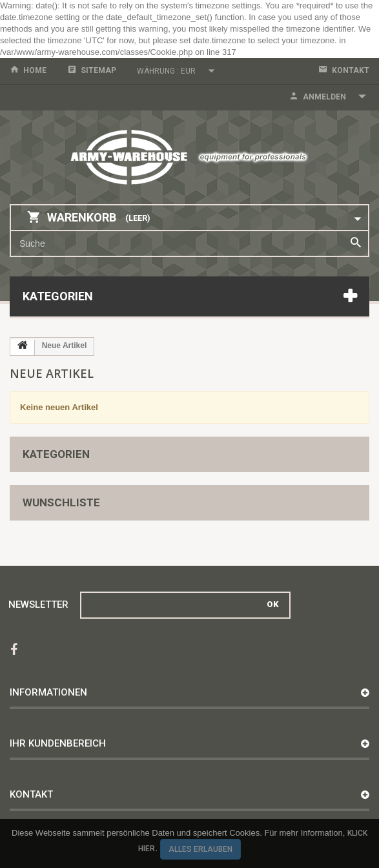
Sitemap (98, 70)
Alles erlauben (200, 849)
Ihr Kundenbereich (58, 743)
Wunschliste (61, 502)
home (35, 70)
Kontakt (351, 70)
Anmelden (324, 97)
